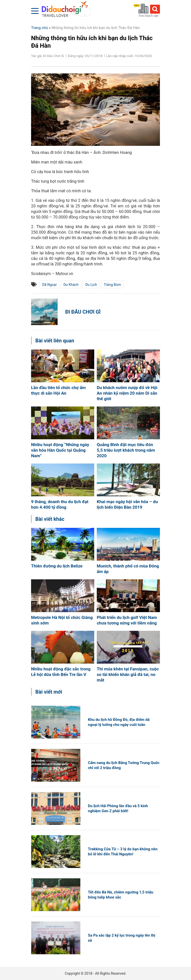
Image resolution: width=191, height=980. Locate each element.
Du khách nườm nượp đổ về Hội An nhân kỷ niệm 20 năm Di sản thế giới (127, 393)
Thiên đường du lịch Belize (57, 566)
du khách (71, 285)
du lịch (91, 285)
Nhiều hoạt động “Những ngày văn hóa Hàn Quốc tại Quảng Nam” (60, 450)
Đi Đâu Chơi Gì (83, 312)
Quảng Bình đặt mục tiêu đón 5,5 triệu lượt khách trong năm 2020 (126, 450)
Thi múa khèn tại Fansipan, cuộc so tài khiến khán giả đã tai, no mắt (128, 674)
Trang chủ (39, 28)
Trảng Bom (112, 285)
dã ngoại (49, 285)
